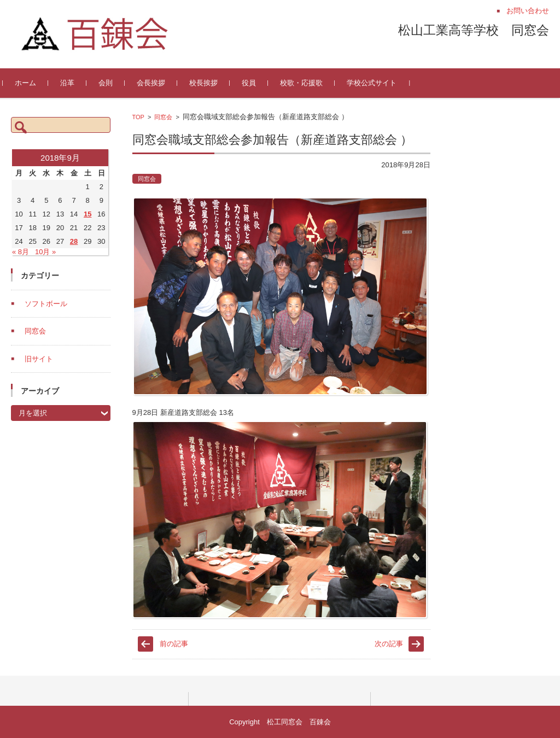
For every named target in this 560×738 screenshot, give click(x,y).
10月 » (45, 252)
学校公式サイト (380, 83)
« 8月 (21, 252)
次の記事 (389, 644)
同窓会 (163, 117)
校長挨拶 (212, 83)
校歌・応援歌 (310, 83)
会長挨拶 (159, 83)
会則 (114, 83)
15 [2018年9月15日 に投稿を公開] (87, 214)
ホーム (34, 83)
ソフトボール (46, 304)
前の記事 (174, 644)
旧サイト (39, 359)
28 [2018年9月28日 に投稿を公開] (74, 241)
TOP (138, 117)
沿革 (75, 83)
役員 (257, 83)
